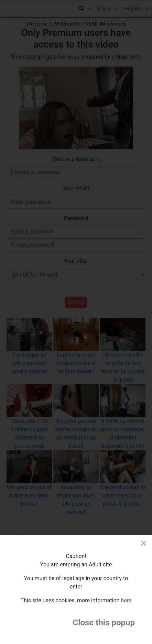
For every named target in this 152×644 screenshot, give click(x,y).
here (126, 600)
